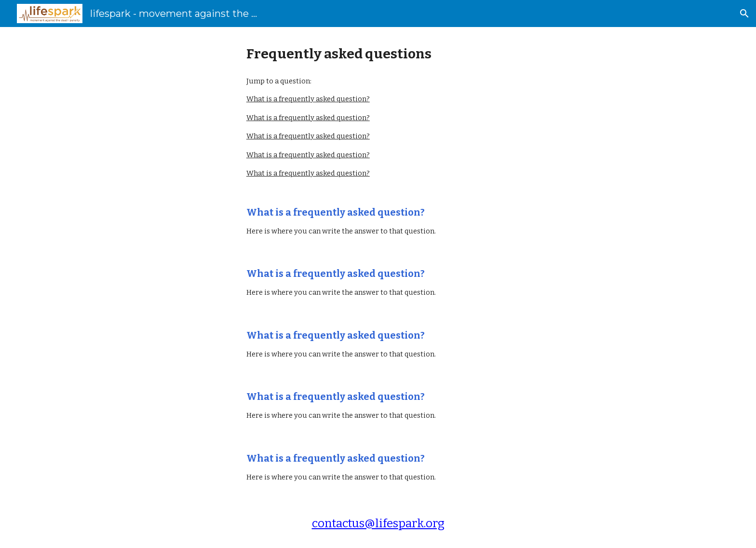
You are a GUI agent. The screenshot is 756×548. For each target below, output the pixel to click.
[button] (744, 14)
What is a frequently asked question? (308, 99)
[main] (378, 54)
